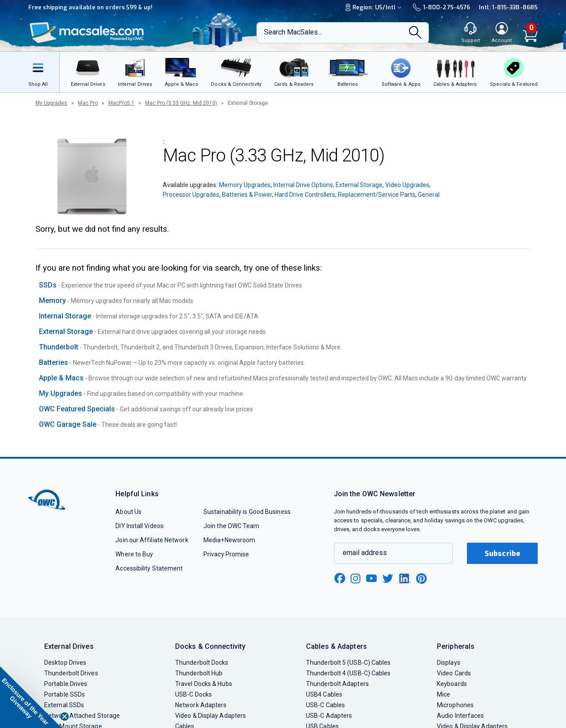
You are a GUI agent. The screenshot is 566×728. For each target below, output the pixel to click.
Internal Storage (65, 316)
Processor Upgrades (191, 195)
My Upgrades (51, 103)
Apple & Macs (61, 378)
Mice (444, 694)
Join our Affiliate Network (152, 540)
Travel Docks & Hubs (204, 684)
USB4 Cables (324, 694)
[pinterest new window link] (421, 579)
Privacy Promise (226, 554)
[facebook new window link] (340, 579)
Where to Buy (134, 554)
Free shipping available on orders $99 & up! (90, 7)
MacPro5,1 (121, 103)
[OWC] (87, 33)
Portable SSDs (65, 694)
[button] (31, 697)
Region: (375, 7)
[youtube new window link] (371, 578)
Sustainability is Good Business (247, 512)
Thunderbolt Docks (202, 663)
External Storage (359, 185)
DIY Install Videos (140, 526)
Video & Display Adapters (210, 716)
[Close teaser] (65, 717)
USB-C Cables (325, 705)
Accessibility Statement (149, 568)
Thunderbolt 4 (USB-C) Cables (348, 673)
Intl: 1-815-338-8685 (508, 7)
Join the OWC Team (231, 526)
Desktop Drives (65, 663)
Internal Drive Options (303, 185)
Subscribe (502, 554)
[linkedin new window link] (405, 579)
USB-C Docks (193, 694)
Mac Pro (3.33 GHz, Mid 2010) (181, 103)
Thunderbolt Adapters (337, 684)
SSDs (48, 285)
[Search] (415, 33)
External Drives (69, 646)
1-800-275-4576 (441, 7)
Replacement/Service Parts (377, 195)
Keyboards (452, 684)
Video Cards (454, 673)
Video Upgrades (407, 185)
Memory (52, 301)
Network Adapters (201, 705)
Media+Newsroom (229, 540)
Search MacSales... (293, 32)
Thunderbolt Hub (199, 673)
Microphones (455, 705)
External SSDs (64, 705)
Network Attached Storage (82, 716)
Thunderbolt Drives (71, 673)
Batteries (54, 362)
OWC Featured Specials (77, 409)
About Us (128, 512)
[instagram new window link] (356, 579)
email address (365, 553)
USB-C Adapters (329, 716)
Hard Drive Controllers (305, 195)
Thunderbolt (59, 347)
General (429, 195)
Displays (449, 663)
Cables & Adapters (337, 646)
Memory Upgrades (245, 185)
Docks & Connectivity (210, 646)
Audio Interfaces (460, 716)
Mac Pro (88, 103)
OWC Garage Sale (68, 424)
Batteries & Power (247, 195)
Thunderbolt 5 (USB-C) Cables (348, 663)
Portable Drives (66, 684)
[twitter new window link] (388, 577)
